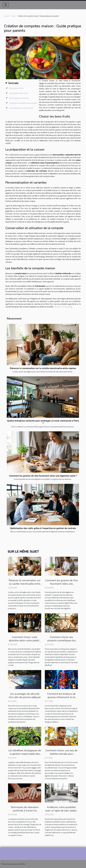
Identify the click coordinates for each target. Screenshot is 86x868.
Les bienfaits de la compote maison (21, 108)
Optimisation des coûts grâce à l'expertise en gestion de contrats (43, 528)
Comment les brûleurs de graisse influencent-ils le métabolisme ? (61, 697)
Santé (13, 16)
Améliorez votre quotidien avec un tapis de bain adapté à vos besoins (61, 811)
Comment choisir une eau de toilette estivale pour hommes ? (61, 754)
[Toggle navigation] (6, 5)
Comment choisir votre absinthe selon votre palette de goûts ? (25, 640)
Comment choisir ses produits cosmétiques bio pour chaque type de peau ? (61, 640)
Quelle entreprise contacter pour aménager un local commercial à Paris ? (43, 422)
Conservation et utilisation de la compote (23, 103)
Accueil (6, 16)
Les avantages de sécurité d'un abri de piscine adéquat (25, 696)
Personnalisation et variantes (19, 98)
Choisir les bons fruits (16, 88)
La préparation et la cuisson (19, 93)
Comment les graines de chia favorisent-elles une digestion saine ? (43, 476)
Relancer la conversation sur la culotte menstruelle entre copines (43, 368)
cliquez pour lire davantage (63, 307)
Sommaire (13, 83)
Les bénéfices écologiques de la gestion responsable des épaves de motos (25, 754)
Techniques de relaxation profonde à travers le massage (25, 811)
